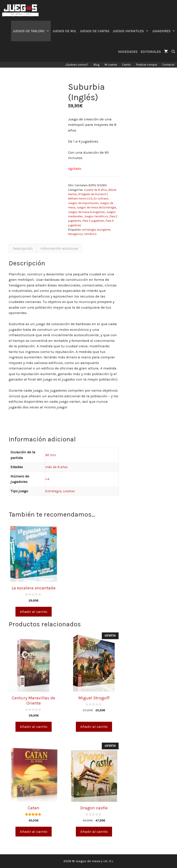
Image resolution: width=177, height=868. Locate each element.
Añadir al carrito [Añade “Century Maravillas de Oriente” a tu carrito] (34, 727)
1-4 (47, 479)
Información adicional (59, 248)
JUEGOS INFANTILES (131, 31)
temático (90, 234)
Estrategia (53, 491)
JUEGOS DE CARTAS (94, 31)
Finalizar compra (146, 65)
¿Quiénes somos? (77, 65)
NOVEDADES (128, 52)
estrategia (89, 230)
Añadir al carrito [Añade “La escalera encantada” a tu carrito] (34, 612)
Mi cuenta (111, 65)
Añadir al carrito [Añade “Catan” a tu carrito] (34, 831)
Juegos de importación (83, 203)
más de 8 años (56, 467)
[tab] (23, 249)
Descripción (23, 248)
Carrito (126, 65)
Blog (96, 65)
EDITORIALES (151, 52)
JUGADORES (164, 31)
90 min (51, 455)
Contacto (168, 65)
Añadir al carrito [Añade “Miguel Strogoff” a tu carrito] (94, 727)
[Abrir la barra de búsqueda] (173, 52)
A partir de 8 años (96, 190)
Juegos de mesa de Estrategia (96, 207)
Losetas (69, 491)
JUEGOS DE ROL (64, 31)
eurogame (104, 230)
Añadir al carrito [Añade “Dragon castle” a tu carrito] (94, 831)
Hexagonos (75, 234)
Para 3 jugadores (94, 221)
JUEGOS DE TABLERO (32, 31)
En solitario (101, 199)
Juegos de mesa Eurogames (86, 212)
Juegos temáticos (96, 216)
